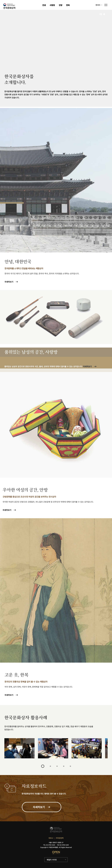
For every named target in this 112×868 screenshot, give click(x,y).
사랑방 (52, 5)
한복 (68, 5)
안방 (61, 5)
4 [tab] (64, 766)
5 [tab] (70, 766)
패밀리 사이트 (52, 860)
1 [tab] (43, 766)
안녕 (44, 5)
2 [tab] (50, 766)
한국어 (98, 5)
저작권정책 (60, 838)
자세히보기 (10, 695)
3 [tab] (57, 766)
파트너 (51, 838)
